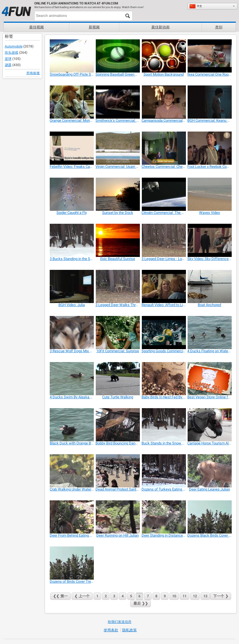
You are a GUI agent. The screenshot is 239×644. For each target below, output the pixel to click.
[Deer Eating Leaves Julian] (209, 471)
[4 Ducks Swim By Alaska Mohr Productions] (72, 379)
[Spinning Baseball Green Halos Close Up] (118, 56)
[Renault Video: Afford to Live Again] (164, 286)
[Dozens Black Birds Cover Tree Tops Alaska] (209, 517)
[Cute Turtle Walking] (118, 379)
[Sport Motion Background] (164, 56)
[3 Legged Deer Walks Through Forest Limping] (118, 286)
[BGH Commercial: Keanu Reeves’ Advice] (209, 102)
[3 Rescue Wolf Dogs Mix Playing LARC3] (72, 333)
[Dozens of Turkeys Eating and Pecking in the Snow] (164, 471)
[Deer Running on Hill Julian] (118, 517)
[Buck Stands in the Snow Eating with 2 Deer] (164, 425)
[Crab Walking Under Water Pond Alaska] (72, 471)
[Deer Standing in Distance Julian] (164, 517)
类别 (219, 27)
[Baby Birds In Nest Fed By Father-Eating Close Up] (164, 379)
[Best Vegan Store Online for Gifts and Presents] (209, 379)
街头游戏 (12, 53)
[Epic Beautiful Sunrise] (118, 240)
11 (185, 596)
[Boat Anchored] (209, 286)
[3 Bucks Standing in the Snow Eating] (72, 240)
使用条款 (111, 630)
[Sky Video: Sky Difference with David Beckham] (209, 240)
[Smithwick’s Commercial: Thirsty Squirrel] (118, 102)
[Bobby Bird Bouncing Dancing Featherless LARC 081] (118, 425)
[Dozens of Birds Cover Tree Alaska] (72, 563)
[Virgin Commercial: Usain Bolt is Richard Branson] (118, 148)
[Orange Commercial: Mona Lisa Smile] (72, 102)
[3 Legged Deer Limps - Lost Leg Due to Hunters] (164, 240)
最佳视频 (37, 27)
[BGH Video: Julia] (72, 286)
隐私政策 (129, 630)
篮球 (8, 59)
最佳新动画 (161, 27)
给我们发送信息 (120, 622)
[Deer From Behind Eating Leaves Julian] (72, 517)
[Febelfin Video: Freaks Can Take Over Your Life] (72, 148)
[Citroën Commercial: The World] (164, 194)
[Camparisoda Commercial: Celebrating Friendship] (164, 102)
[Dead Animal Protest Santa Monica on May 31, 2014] (118, 471)
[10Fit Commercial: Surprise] (118, 333)
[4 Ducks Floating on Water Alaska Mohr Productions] (209, 333)
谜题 (8, 65)
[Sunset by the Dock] (118, 194)
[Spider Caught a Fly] (72, 194)
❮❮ (61, 596)
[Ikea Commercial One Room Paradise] (209, 56)
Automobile (14, 46)
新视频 (94, 27)
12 (195, 596)
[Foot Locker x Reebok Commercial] (209, 148)
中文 (196, 6)
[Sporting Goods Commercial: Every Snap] (164, 333)
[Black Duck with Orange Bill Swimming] (72, 425)
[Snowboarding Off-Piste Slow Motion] (72, 56)
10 (174, 596)
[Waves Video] (209, 194)
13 (205, 596)
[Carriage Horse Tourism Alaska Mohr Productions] (209, 425)
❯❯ (141, 603)
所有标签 (33, 73)
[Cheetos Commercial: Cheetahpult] (164, 148)
